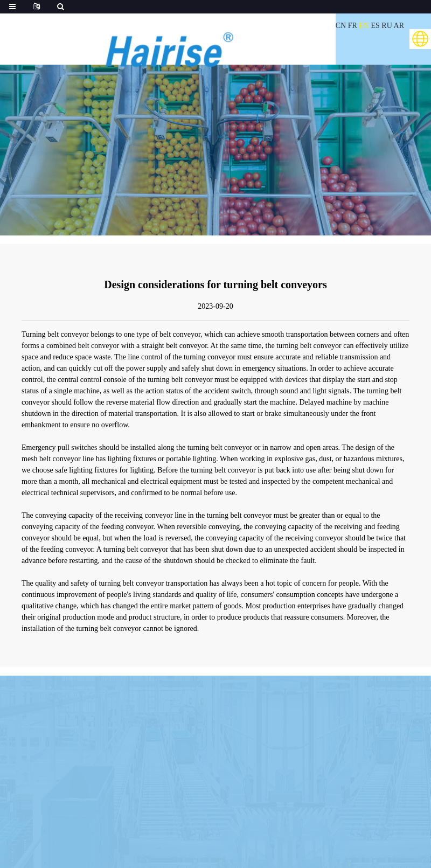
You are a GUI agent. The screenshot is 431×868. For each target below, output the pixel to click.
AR (399, 26)
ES (376, 26)
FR (353, 26)
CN (341, 26)
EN (364, 26)
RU (387, 26)
